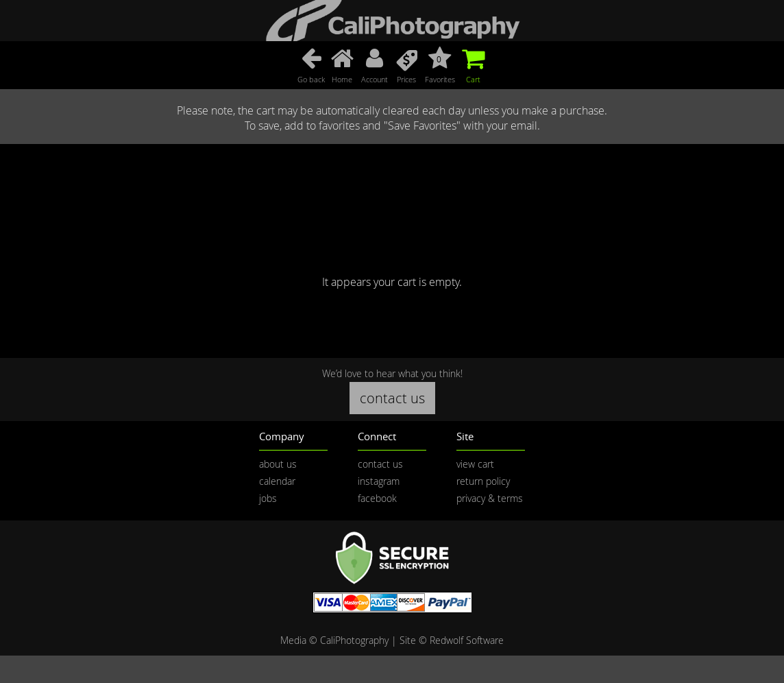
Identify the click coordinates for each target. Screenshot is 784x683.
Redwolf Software (467, 640)
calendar (277, 481)
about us (278, 464)
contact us (392, 398)
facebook (377, 498)
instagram (379, 481)
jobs (268, 498)
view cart (475, 464)
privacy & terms (490, 498)
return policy (483, 481)
